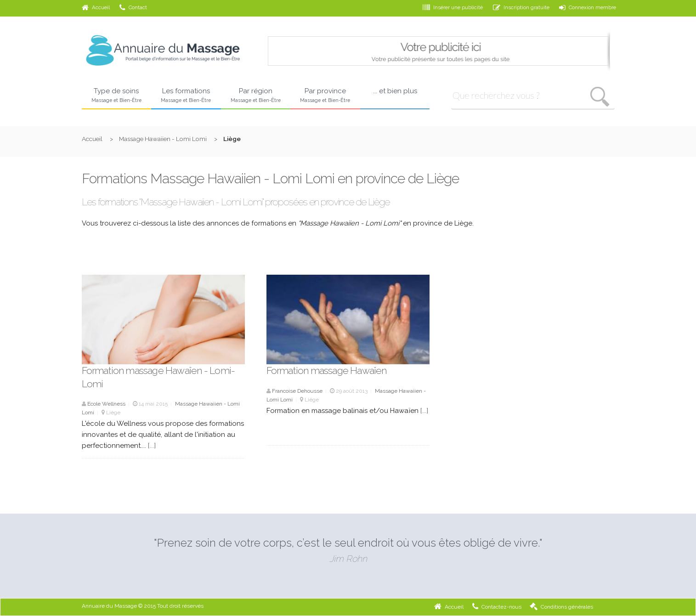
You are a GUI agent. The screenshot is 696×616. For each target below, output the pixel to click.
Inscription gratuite (521, 7)
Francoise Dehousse (297, 391)
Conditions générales (561, 607)
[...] (152, 446)
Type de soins (117, 96)
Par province (325, 96)
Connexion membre (588, 7)
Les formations (186, 96)
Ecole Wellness (106, 404)
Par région (256, 96)
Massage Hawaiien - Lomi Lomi (163, 139)
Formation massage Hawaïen (327, 370)
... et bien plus (395, 91)
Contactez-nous (497, 607)
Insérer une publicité (453, 7)
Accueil (96, 7)
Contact (133, 7)
